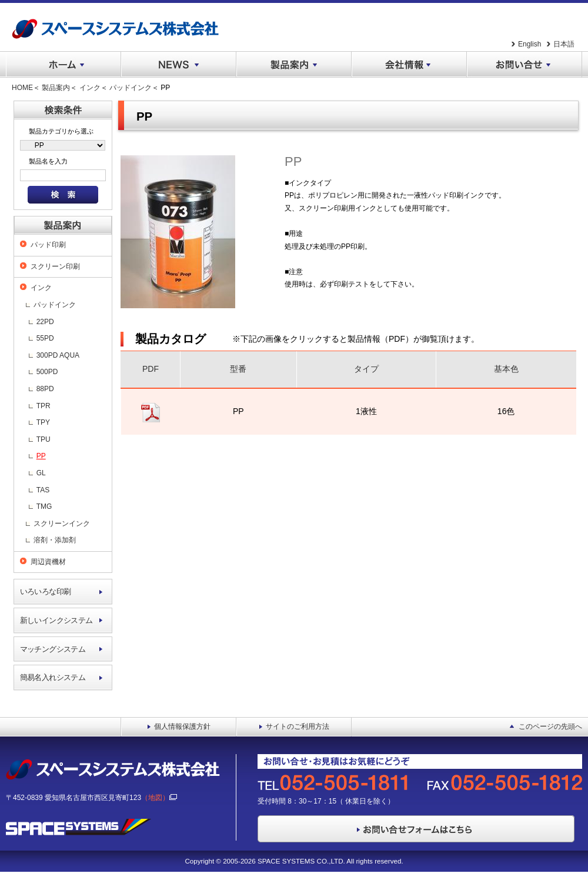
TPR (44, 406)
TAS (43, 490)
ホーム (64, 65)
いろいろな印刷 (46, 591)
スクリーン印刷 (55, 266)
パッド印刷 (48, 245)
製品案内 (294, 65)
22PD (45, 322)
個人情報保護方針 (182, 726)
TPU (44, 439)
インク (90, 88)
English (529, 44)
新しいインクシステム (56, 620)
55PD (45, 338)
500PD (47, 372)
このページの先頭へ (550, 726)
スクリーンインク (62, 524)
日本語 (564, 44)
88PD (45, 389)
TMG (44, 506)
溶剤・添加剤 (55, 540)
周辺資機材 (48, 562)
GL (41, 473)
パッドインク (131, 88)
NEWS (179, 65)
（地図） (159, 798)
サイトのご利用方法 (298, 726)
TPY (43, 422)
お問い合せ (524, 65)
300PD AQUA (58, 355)
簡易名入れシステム (53, 677)
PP (41, 456)
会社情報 (409, 65)
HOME (22, 88)
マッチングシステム (53, 649)
